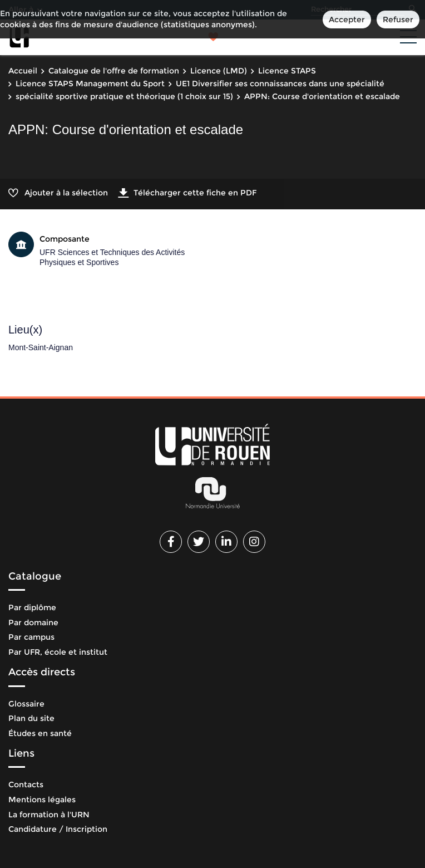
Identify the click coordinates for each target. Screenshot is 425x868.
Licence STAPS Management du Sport (90, 84)
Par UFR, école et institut (58, 652)
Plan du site (31, 718)
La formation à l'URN (49, 815)
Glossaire (26, 704)
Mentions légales (42, 800)
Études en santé (40, 733)
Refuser (398, 19)
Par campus (31, 637)
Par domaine (33, 622)
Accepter (347, 19)
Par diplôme (32, 607)
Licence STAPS (287, 71)
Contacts (26, 784)
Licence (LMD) (219, 71)
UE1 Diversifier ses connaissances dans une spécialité (280, 84)
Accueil (23, 71)
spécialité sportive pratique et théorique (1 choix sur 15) (124, 96)
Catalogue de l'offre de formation (114, 71)
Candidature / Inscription (58, 829)
